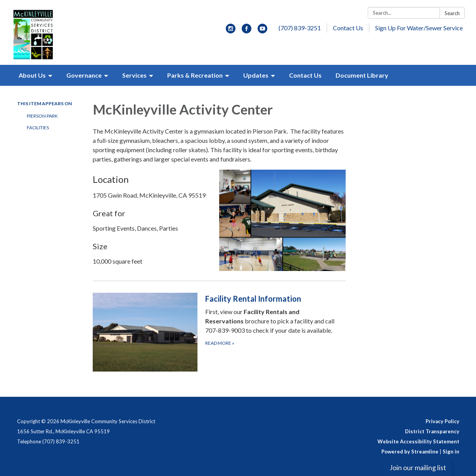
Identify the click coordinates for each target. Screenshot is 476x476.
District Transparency (432, 431)
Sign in (451, 452)
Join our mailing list (418, 468)
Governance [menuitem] (84, 75)
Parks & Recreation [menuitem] (195, 75)
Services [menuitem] (134, 75)
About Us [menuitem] (32, 75)
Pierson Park (42, 116)
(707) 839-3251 (300, 28)
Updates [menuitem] (256, 75)
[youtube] (262, 31)
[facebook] (247, 31)
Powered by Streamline (410, 452)
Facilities (38, 128)
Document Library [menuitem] (362, 75)
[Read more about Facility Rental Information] (219, 332)
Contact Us (348, 28)
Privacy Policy (442, 421)
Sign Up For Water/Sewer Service (419, 28)
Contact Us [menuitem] (305, 75)
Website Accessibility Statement (418, 441)
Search (452, 13)
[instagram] (231, 31)
